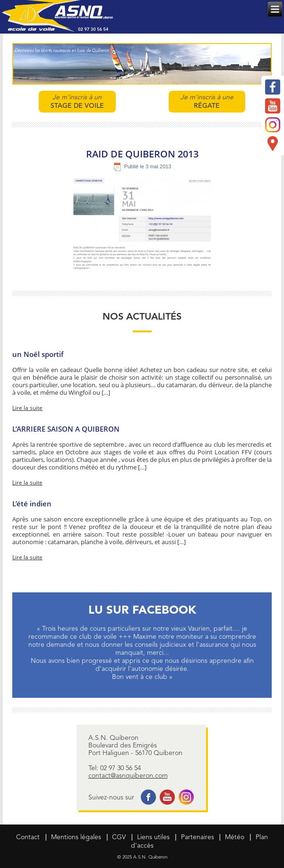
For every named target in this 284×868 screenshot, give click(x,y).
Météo (235, 837)
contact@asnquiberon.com (128, 776)
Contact (28, 837)
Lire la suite (27, 408)
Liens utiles (153, 837)
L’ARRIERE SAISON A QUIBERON (66, 429)
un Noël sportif (38, 354)
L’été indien (33, 503)
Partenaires (198, 837)
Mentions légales (76, 837)
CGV (119, 837)
